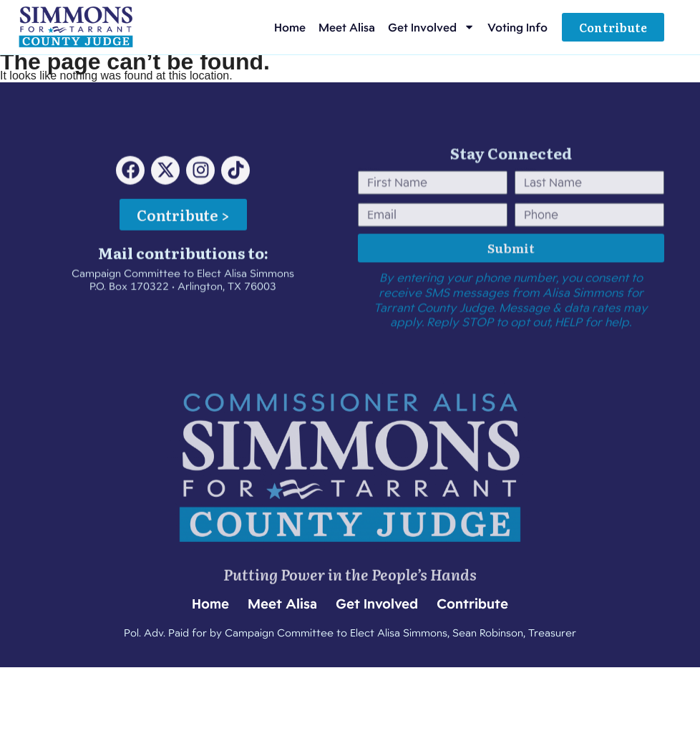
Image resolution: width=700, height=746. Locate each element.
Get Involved (431, 27)
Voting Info (517, 27)
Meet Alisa (347, 27)
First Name (369, 193)
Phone (522, 225)
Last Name (525, 193)
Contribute (472, 604)
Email (363, 225)
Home (290, 27)
